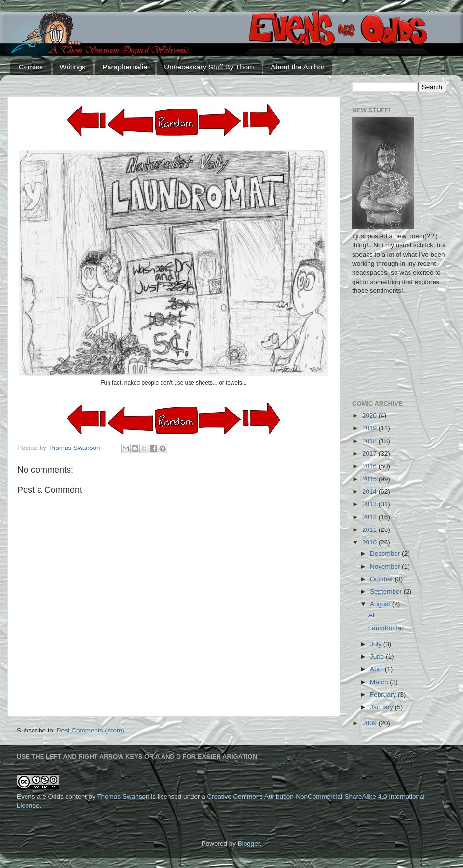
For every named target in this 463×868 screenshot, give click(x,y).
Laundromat (386, 628)
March (380, 682)
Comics (31, 67)
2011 (370, 530)
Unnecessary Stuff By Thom (209, 67)
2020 (370, 415)
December (386, 553)
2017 (370, 454)
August (381, 604)
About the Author (298, 67)
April (377, 669)
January (382, 707)
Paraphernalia (125, 67)
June (378, 657)
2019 (370, 428)
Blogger (249, 844)
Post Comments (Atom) (91, 730)
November (386, 566)
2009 (370, 723)
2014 (370, 492)
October (382, 579)
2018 (370, 441)
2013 (370, 504)
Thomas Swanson (123, 796)
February (384, 695)
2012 (370, 517)
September (387, 591)
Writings (73, 67)
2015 (370, 479)
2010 (370, 542)
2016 (370, 466)
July (377, 644)
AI (372, 615)
